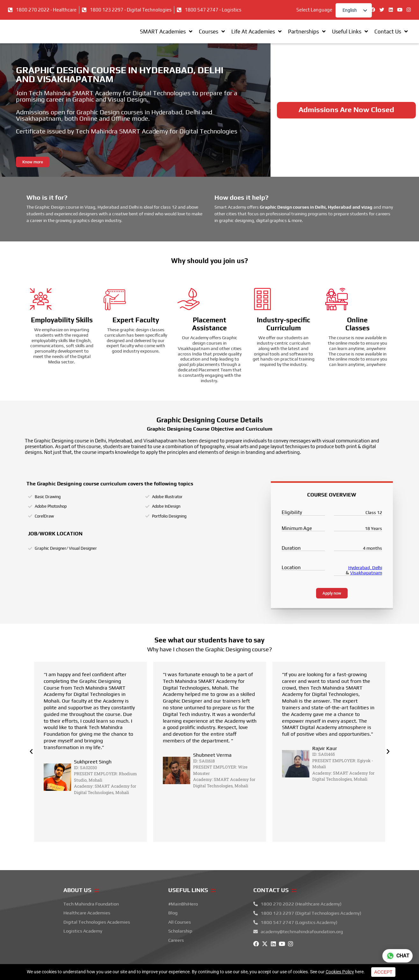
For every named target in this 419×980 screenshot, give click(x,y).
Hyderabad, (360, 577)
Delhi (377, 577)
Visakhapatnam (366, 582)
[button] (31, 761)
